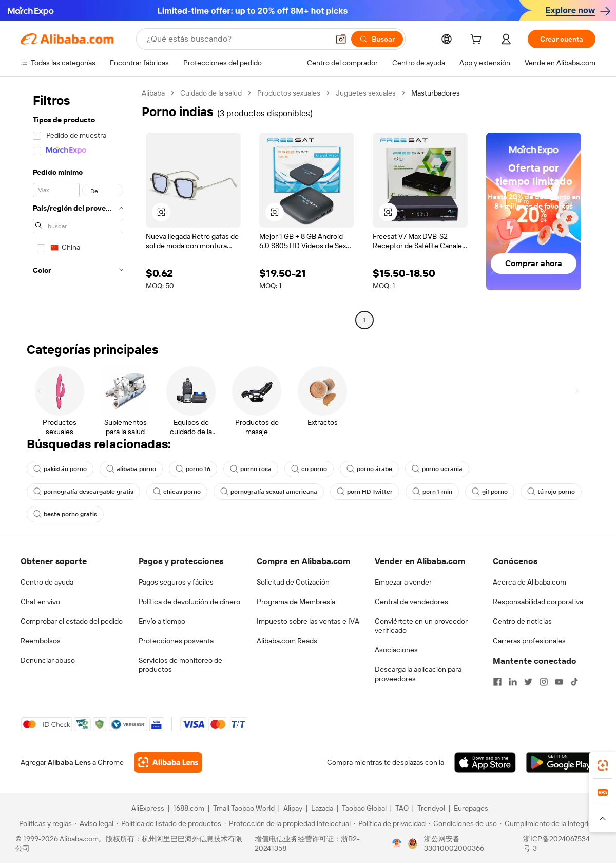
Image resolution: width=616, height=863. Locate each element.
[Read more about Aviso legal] (94, 823)
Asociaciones (396, 650)
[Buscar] (377, 39)
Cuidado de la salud (211, 93)
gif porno (490, 492)
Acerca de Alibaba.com (530, 582)
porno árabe (369, 469)
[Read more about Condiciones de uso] (463, 823)
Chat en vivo (40, 602)
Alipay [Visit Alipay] (293, 808)
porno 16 (193, 469)
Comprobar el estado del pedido (72, 621)
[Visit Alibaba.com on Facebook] (497, 682)
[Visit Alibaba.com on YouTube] (559, 682)
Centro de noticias (522, 621)
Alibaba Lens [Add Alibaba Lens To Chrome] (69, 762)
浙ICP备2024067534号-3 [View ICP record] (556, 843)
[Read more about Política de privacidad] (390, 823)
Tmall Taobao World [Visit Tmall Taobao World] (244, 808)
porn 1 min (432, 492)
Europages (471, 808)
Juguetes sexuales (366, 93)
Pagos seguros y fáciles (176, 582)
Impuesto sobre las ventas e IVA (308, 621)
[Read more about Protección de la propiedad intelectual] (287, 823)
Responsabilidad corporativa (538, 602)
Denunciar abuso (48, 660)
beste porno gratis (65, 514)
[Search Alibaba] (237, 39)
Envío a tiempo (162, 621)
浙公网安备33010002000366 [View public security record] (454, 843)
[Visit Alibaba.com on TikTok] (574, 682)
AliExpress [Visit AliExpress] (148, 808)
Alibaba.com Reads (287, 641)
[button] (341, 39)
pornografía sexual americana (269, 492)
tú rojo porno (551, 492)
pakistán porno (60, 469)
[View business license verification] (397, 843)
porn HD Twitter (365, 492)
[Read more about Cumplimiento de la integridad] (550, 823)
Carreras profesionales (529, 641)
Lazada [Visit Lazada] (322, 808)
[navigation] (78, 208)
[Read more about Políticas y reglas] (44, 823)
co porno (309, 469)
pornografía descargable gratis (83, 492)
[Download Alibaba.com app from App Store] (485, 762)
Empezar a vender (403, 582)
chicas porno (177, 492)
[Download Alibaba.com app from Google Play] (561, 762)
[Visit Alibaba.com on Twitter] (528, 682)
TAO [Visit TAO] (402, 808)
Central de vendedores (411, 602)
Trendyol (431, 808)
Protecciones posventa (176, 641)
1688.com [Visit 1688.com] (189, 808)
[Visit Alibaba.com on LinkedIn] (513, 682)
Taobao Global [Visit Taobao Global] (364, 808)
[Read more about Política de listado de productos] (169, 823)
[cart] (478, 41)
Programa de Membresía (296, 602)
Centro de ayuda (47, 582)
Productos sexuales (289, 93)
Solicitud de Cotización (293, 582)
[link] (603, 765)
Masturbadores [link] (436, 93)
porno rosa (251, 469)
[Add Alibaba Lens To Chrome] (168, 762)
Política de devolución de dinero (189, 602)
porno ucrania (437, 469)
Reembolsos (41, 641)
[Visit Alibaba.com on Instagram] (544, 682)
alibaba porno (131, 469)
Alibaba (153, 93)
